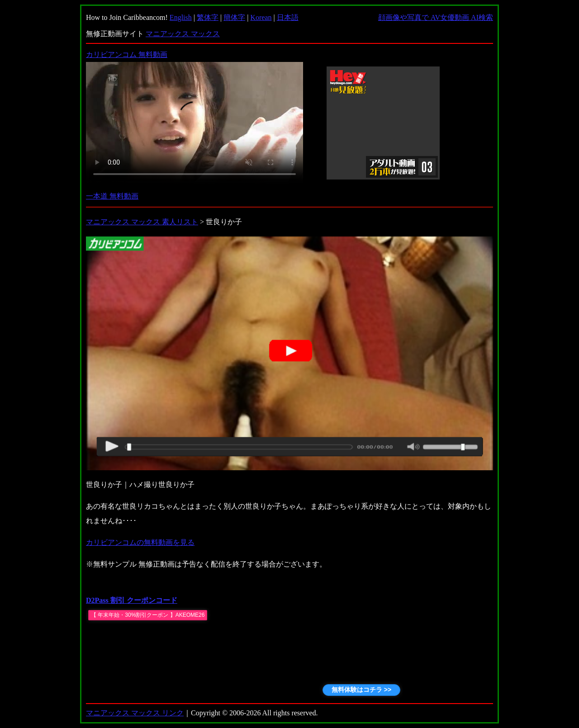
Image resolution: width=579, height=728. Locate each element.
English (181, 17)
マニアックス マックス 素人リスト (142, 222)
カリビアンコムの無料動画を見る (140, 542)
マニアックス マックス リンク (135, 713)
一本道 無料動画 (112, 196)
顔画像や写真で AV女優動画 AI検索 (436, 17)
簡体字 (234, 17)
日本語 (288, 17)
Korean (261, 17)
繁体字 (208, 17)
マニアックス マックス (183, 34)
